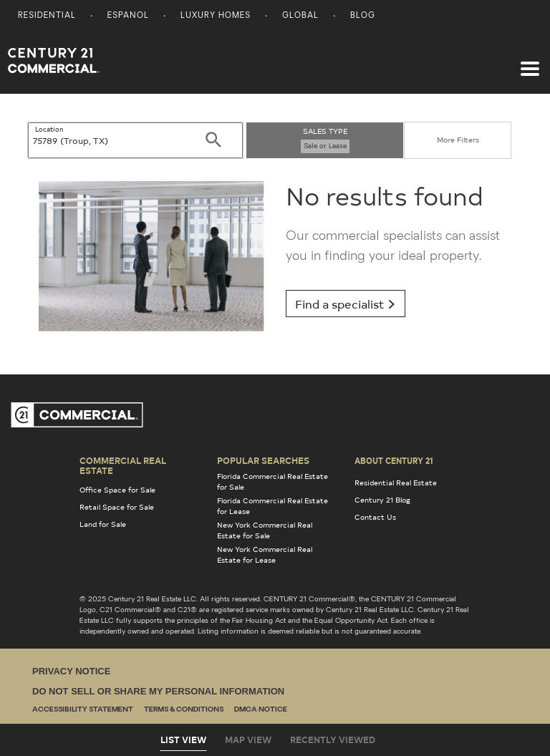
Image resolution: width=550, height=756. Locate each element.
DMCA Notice (261, 710)
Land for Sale (103, 524)
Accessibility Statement (83, 710)
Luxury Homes (216, 16)
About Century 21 (394, 460)
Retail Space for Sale (117, 507)
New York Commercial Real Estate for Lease (265, 554)
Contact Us (375, 517)
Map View (248, 740)
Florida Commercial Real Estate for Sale (272, 481)
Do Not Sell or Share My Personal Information (158, 691)
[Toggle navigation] (530, 62)
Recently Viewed (333, 740)
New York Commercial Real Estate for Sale (265, 530)
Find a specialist (346, 304)
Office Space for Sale (117, 490)
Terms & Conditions (184, 710)
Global (300, 16)
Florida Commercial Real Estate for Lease (272, 506)
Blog (363, 16)
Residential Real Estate (396, 483)
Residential (47, 16)
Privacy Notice (71, 671)
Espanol (128, 16)
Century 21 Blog (382, 500)
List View (183, 740)
